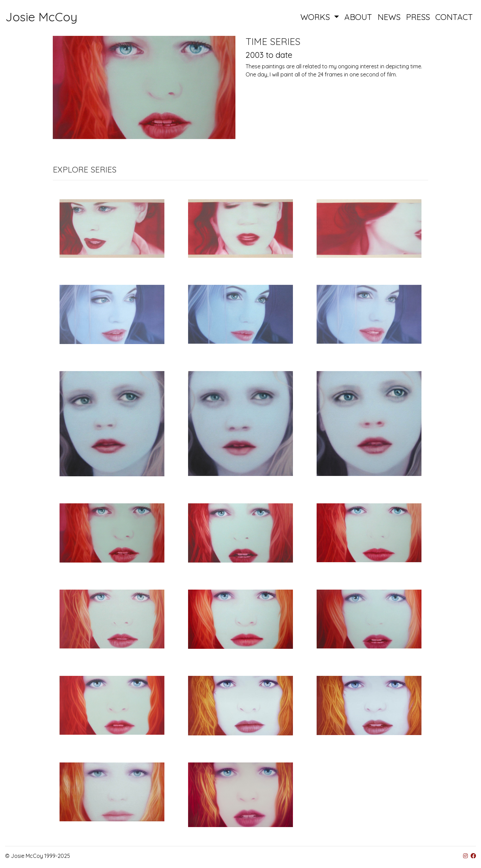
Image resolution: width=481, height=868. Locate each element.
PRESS (418, 17)
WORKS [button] (316, 17)
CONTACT (454, 17)
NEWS (389, 17)
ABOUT (358, 17)
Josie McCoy (41, 17)
